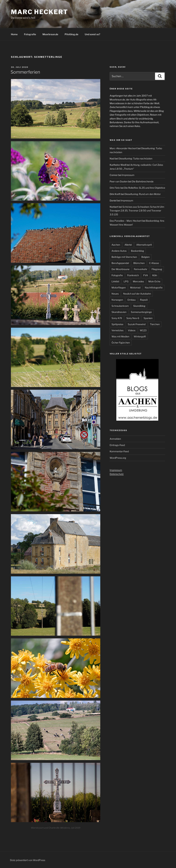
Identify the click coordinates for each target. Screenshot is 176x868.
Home (14, 34)
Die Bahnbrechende (143, 181)
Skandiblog (139, 306)
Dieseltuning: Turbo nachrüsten (135, 158)
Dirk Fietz (115, 188)
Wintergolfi (140, 336)
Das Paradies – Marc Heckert (126, 221)
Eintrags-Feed (117, 445)
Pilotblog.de (71, 34)
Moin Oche (154, 281)
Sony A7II (117, 318)
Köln (155, 275)
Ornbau (131, 300)
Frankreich (133, 275)
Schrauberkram (120, 306)
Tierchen (155, 324)
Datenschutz (117, 474)
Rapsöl (144, 300)
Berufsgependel (120, 263)
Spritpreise (117, 324)
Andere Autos (119, 251)
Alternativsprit (144, 245)
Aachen (116, 245)
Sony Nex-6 (133, 318)
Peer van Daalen (119, 181)
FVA (146, 275)
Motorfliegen (119, 287)
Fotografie (30, 34)
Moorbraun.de (50, 34)
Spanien (148, 318)
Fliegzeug (157, 269)
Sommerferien (25, 72)
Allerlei (128, 245)
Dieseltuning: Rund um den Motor (143, 194)
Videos (132, 330)
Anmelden (115, 439)
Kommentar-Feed (119, 451)
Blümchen (139, 263)
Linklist (115, 281)
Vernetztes (118, 330)
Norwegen (117, 300)
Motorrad (135, 287)
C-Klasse (154, 263)
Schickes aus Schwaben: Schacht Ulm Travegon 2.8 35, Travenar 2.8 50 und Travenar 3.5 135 (137, 211)
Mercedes (138, 281)
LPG (126, 281)
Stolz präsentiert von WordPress (28, 860)
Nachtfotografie (154, 287)
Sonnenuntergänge (141, 312)
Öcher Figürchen (121, 343)
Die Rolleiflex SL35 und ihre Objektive (145, 188)
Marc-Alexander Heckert (123, 148)
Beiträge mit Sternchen (124, 257)
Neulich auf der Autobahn (137, 294)
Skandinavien (119, 312)
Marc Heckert (39, 12)
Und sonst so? (92, 34)
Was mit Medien (120, 336)
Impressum (128, 175)
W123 (143, 330)
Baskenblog (137, 251)
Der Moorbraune (120, 269)
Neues (115, 294)
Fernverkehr (141, 269)
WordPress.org (118, 458)
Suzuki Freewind (137, 324)
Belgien (145, 257)
